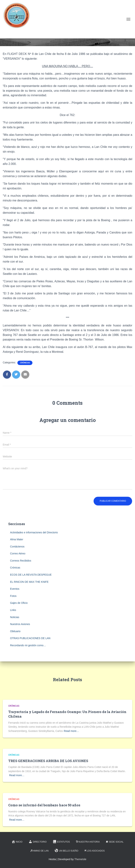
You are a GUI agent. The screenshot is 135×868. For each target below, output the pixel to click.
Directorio (38, 842)
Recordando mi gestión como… (28, 645)
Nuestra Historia (88, 842)
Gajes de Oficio (19, 603)
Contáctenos (17, 547)
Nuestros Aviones (20, 624)
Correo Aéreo (18, 553)
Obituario (15, 631)
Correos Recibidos (21, 561)
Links (13, 610)
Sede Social (115, 842)
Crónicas (25, 363)
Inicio (17, 842)
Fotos (13, 596)
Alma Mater (17, 539)
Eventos (15, 589)
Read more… (71, 731)
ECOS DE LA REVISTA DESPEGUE (31, 575)
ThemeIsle (80, 859)
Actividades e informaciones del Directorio (34, 532)
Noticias (15, 617)
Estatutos (61, 842)
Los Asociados (95, 851)
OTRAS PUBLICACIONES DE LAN (30, 638)
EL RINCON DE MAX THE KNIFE (29, 582)
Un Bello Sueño (66, 851)
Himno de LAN (40, 851)
